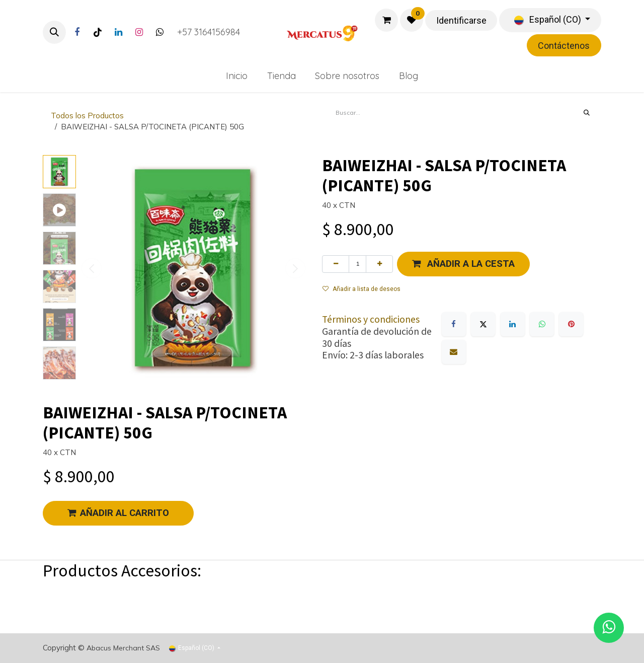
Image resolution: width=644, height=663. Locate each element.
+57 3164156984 (209, 32)
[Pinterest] (571, 324)
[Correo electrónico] (454, 352)
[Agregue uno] (379, 264)
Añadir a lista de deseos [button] (361, 289)
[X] (483, 324)
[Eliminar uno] (336, 264)
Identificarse (461, 20)
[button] (54, 32)
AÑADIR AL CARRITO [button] (118, 513)
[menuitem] (236, 76)
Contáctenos (564, 46)
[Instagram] (139, 32)
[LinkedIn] (118, 32)
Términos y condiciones (371, 319)
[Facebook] (77, 32)
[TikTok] (98, 32)
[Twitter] (159, 32)
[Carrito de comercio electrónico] (386, 20)
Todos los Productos (87, 116)
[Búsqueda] (587, 113)
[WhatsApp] (542, 324)
